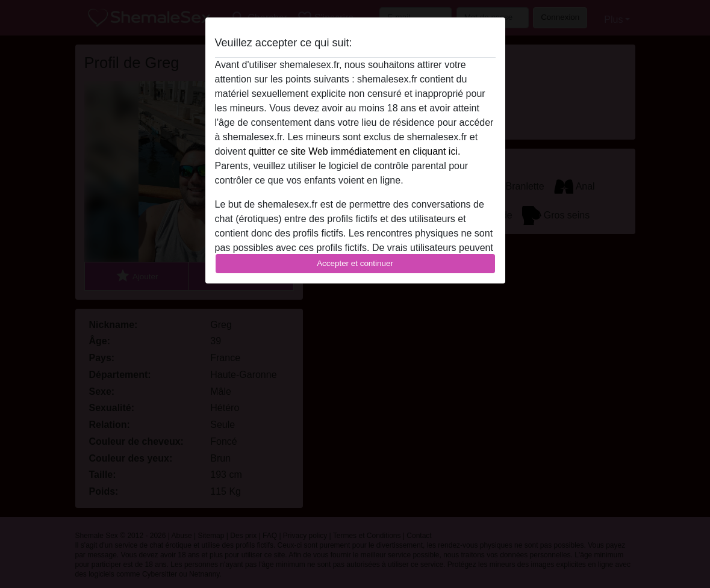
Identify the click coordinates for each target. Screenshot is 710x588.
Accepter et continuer (355, 263)
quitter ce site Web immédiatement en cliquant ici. (355, 151)
